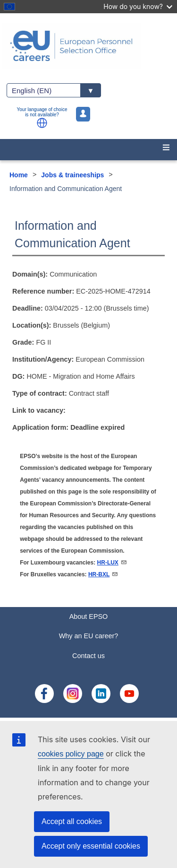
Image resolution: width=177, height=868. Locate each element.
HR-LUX (112, 563)
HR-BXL (103, 574)
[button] (42, 123)
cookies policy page (71, 754)
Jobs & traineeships (72, 175)
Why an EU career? (89, 636)
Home (19, 175)
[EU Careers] (88, 46)
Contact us (88, 656)
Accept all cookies (72, 821)
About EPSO (89, 616)
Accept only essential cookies (91, 846)
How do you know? (138, 6)
